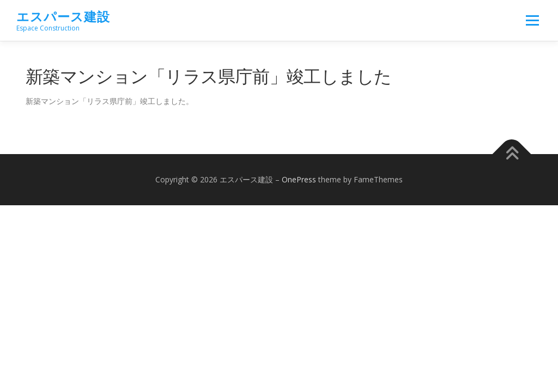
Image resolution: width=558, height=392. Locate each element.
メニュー (532, 20)
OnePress (299, 179)
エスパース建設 (63, 17)
